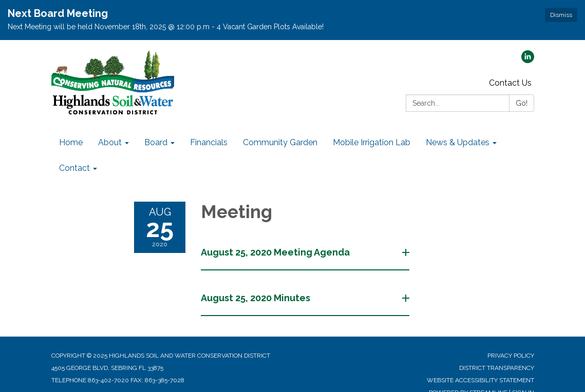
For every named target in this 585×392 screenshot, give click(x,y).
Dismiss (561, 15)
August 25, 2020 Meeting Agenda (276, 252)
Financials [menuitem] (209, 142)
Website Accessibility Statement (480, 380)
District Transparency (497, 368)
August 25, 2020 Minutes (257, 298)
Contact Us (510, 83)
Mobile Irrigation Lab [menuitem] (372, 142)
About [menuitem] (110, 142)
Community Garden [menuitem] (280, 142)
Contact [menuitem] (74, 168)
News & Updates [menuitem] (458, 142)
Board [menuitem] (156, 142)
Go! (522, 103)
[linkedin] (528, 60)
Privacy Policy (511, 356)
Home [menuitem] (71, 142)
